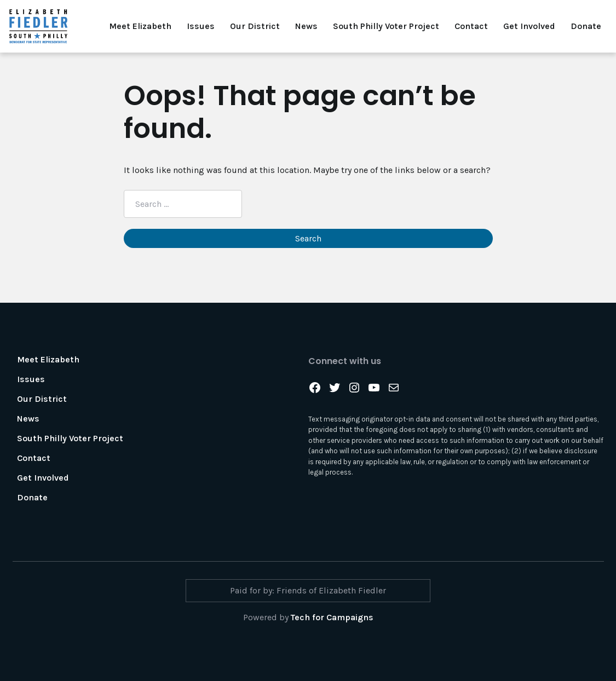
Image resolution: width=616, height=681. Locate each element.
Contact (471, 26)
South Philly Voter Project (386, 26)
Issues (201, 26)
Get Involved (529, 26)
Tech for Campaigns (332, 617)
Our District (255, 26)
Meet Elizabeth (140, 26)
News (306, 26)
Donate (586, 26)
